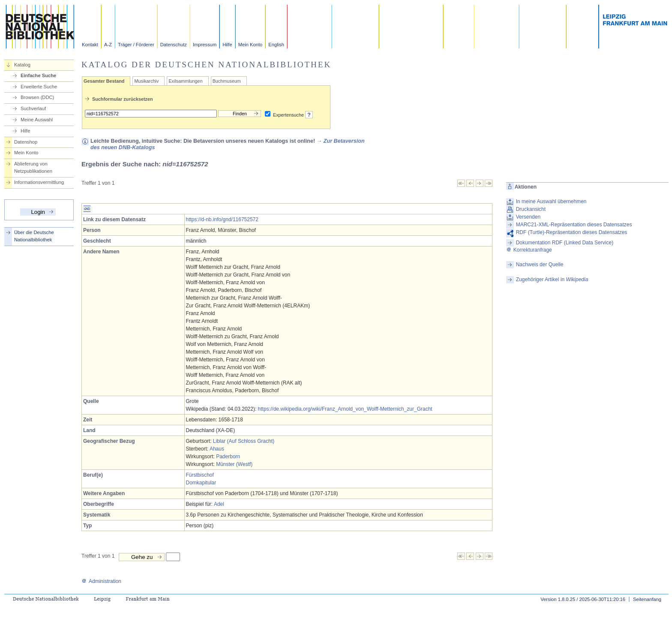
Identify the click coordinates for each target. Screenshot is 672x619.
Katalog (22, 65)
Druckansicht (531, 209)
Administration (101, 581)
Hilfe (227, 45)
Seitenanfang (647, 599)
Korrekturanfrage (529, 250)
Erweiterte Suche (39, 87)
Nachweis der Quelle (540, 264)
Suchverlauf (33, 108)
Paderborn (228, 457)
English (276, 45)
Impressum (205, 45)
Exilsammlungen (185, 81)
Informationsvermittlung (39, 182)
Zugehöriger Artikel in (552, 279)
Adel (219, 504)
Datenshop (26, 142)
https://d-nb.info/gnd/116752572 (222, 219)
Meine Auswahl (37, 120)
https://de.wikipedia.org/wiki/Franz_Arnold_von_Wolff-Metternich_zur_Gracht (345, 409)
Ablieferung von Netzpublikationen (33, 167)
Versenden (528, 217)
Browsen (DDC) (37, 97)
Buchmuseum (227, 81)
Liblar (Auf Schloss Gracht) (244, 441)
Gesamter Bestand (104, 81)
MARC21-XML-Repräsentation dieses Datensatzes (574, 225)
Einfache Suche (38, 75)
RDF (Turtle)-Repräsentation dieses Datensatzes (572, 232)
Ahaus (217, 449)
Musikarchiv (146, 81)
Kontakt (90, 45)
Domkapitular (201, 483)
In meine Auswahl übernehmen (551, 201)
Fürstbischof (200, 475)
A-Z (108, 45)
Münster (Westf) (234, 464)
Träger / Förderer (136, 45)
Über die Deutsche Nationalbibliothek (34, 236)
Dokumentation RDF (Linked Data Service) (565, 243)
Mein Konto (250, 45)
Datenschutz (174, 45)
